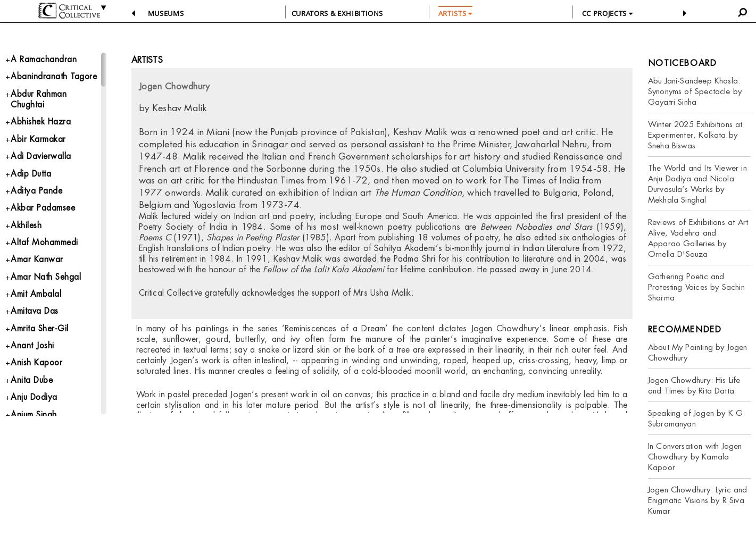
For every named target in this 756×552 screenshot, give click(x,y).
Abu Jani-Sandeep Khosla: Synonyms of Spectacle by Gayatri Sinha (695, 91)
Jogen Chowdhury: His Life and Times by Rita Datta (694, 385)
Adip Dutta (31, 177)
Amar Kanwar (37, 266)
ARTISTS (455, 13)
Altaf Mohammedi (45, 248)
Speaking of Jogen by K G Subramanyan (695, 418)
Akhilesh (27, 231)
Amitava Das (35, 319)
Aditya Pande (37, 195)
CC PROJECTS (607, 13)
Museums (166, 13)
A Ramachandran (44, 60)
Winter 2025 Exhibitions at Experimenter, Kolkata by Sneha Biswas (695, 135)
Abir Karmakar (38, 142)
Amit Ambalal (36, 301)
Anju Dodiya (35, 407)
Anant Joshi (33, 354)
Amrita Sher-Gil (40, 336)
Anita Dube (32, 390)
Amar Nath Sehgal (47, 283)
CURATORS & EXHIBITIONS (337, 13)
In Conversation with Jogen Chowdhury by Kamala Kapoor (695, 457)
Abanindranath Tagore (54, 77)
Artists (147, 60)
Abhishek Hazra (42, 124)
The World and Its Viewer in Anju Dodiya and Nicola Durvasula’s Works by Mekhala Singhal (697, 184)
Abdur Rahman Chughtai (39, 101)
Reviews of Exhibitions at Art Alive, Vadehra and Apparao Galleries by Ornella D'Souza (698, 238)
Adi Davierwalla (41, 160)
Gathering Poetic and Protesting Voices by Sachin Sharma (696, 287)
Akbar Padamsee (44, 212)
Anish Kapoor (37, 372)
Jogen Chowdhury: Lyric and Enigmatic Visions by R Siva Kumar (698, 500)
